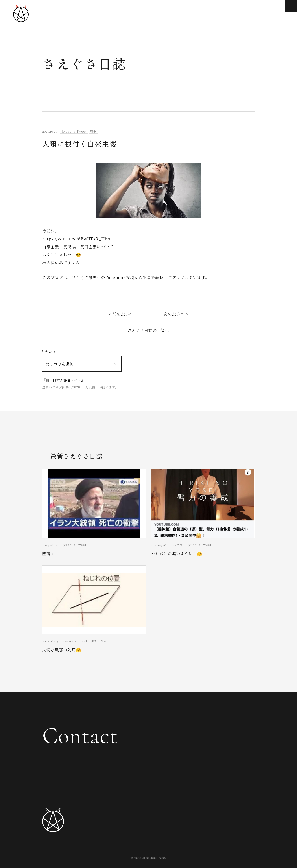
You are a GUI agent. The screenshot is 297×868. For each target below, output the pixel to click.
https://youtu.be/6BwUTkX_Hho (76, 239)
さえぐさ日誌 (84, 63)
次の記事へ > (176, 314)
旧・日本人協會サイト (63, 380)
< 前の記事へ (121, 314)
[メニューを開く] (291, 6)
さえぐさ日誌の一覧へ (148, 330)
